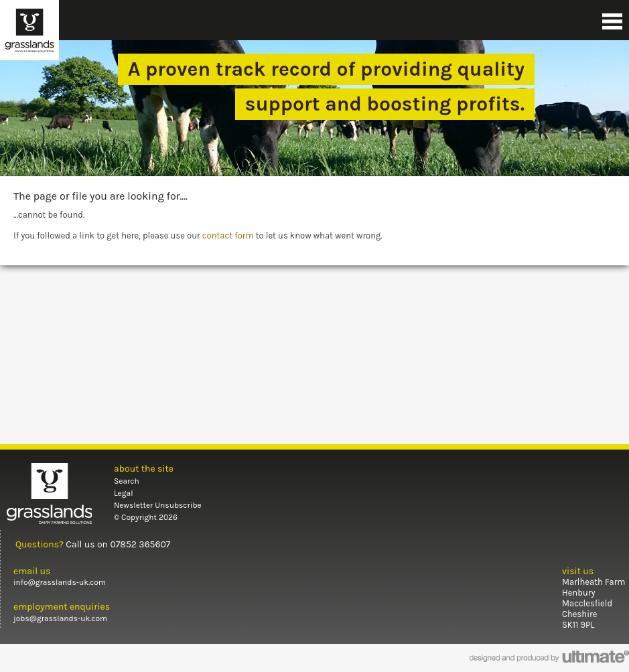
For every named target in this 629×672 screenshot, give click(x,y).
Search (127, 481)
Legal (124, 493)
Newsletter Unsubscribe (158, 505)
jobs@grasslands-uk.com (60, 618)
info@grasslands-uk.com (60, 582)
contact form (228, 236)
